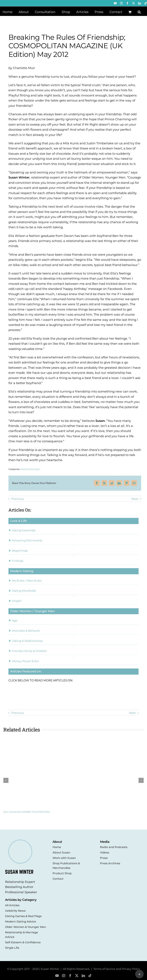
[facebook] (70, 976)
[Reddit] (112, 483)
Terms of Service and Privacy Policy (117, 969)
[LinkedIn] (119, 483)
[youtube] (57, 976)
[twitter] (77, 976)
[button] (139, 12)
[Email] (134, 483)
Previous (17, 499)
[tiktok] (90, 976)
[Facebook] (97, 483)
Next (135, 499)
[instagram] (64, 976)
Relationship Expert (30, 469)
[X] (104, 483)
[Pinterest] (127, 483)
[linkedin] (83, 976)
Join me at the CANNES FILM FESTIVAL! (27, 812)
